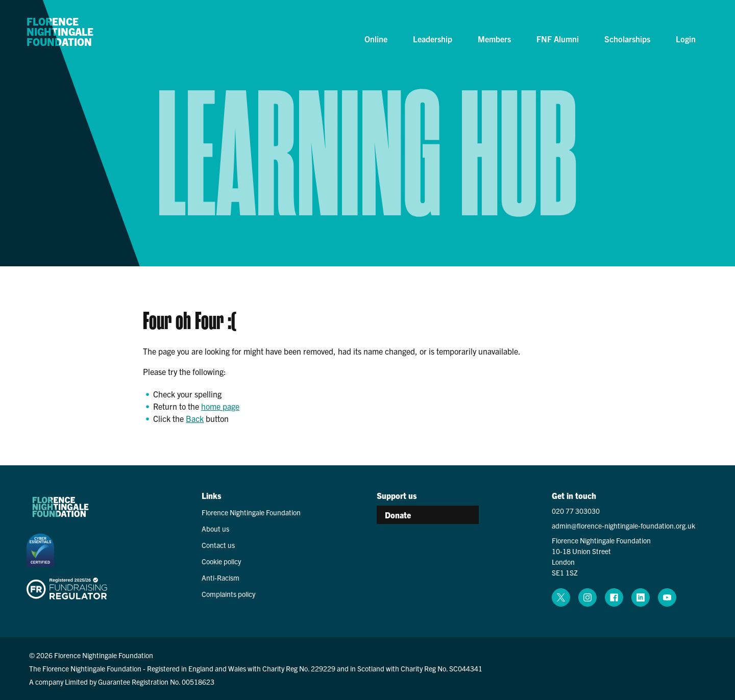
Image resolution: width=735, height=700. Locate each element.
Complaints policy (228, 594)
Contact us (218, 545)
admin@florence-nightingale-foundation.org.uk (623, 526)
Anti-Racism (220, 578)
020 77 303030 (576, 511)
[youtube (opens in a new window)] (667, 597)
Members (494, 39)
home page (220, 406)
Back (195, 418)
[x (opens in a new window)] (561, 597)
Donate (398, 515)
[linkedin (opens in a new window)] (641, 597)
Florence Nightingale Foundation (60, 32)
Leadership (433, 39)
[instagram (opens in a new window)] (587, 597)
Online (376, 39)
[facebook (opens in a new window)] (614, 597)
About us (215, 529)
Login (686, 39)
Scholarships (627, 39)
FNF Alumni (558, 39)
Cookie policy (221, 561)
